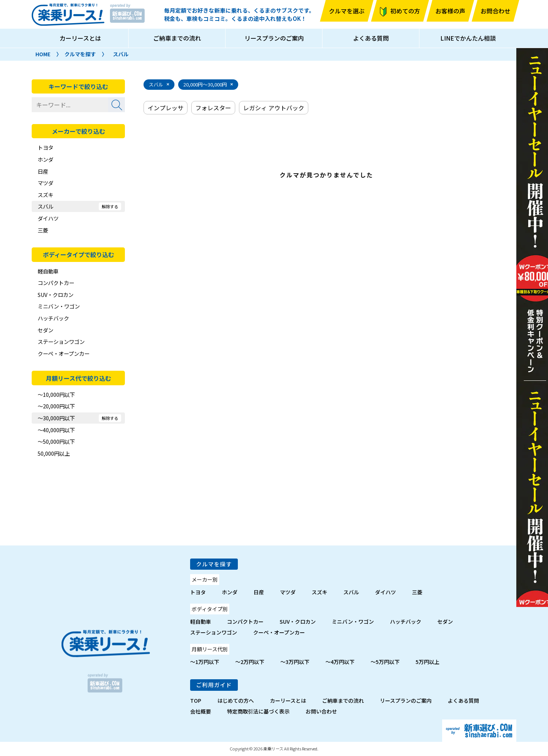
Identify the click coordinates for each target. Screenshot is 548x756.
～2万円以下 (250, 662)
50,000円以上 (54, 453)
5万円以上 (428, 662)
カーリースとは (80, 38)
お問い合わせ (321, 711)
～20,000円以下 (56, 406)
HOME (43, 54)
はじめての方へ (236, 700)
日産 (43, 171)
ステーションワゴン (61, 341)
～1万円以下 (205, 662)
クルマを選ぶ (347, 11)
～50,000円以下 (56, 441)
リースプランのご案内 (274, 38)
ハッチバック (53, 318)
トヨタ (45, 147)
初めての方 (405, 11)
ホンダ (45, 159)
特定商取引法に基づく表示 (258, 711)
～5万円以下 (385, 662)
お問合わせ (495, 11)
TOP (196, 700)
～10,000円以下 (56, 394)
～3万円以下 (295, 662)
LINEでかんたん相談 (468, 38)
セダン (45, 330)
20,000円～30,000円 (205, 84)
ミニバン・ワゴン (59, 306)
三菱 (43, 230)
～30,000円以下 (56, 418)
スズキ (45, 195)
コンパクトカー (56, 283)
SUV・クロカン (56, 295)
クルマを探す (80, 54)
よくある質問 (371, 38)
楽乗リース (68, 15)
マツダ (45, 183)
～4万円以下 (340, 662)
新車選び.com (479, 731)
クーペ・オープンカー (64, 353)
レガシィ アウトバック (274, 108)
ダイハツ (48, 218)
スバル (121, 54)
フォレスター (213, 108)
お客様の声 (450, 11)
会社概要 (201, 711)
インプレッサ (166, 108)
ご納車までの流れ (177, 38)
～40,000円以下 (56, 430)
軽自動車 (48, 271)
